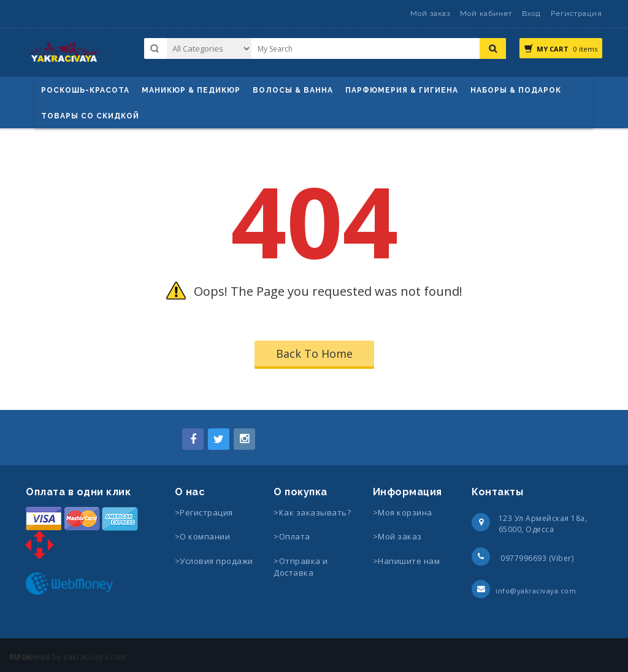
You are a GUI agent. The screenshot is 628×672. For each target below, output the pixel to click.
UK (27, 657)
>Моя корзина (403, 512)
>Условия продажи (215, 561)
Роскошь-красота (85, 90)
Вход (531, 14)
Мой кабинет (486, 14)
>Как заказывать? (312, 512)
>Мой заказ (397, 536)
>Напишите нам (407, 561)
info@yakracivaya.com (536, 591)
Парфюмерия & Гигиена (402, 90)
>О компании (203, 536)
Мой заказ (430, 14)
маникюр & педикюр (191, 90)
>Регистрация (204, 512)
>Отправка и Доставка (301, 567)
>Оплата (292, 536)
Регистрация (576, 14)
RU (15, 657)
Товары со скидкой (90, 116)
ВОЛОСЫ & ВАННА (293, 90)
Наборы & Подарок (516, 90)
